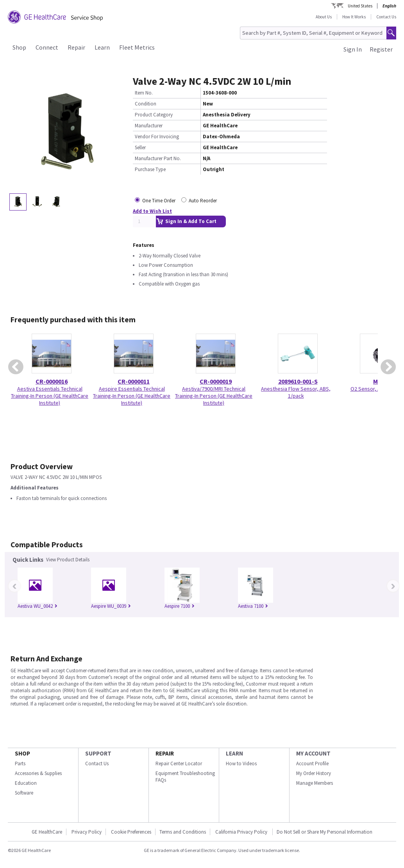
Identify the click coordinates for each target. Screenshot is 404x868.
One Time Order (159, 201)
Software (24, 793)
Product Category (154, 115)
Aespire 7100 (180, 606)
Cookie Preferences (131, 832)
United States (360, 6)
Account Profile (312, 764)
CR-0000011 (134, 381)
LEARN (234, 753)
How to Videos (241, 764)
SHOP (22, 753)
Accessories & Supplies (38, 773)
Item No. (144, 93)
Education (26, 783)
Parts (20, 764)
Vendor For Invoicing (157, 137)
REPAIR (165, 753)
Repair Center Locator (179, 764)
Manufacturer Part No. (158, 158)
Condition (146, 104)
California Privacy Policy (242, 832)
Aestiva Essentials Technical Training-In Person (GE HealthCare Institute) (50, 396)
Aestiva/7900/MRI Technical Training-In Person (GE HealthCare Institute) (214, 396)
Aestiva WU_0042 (38, 606)
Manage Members (315, 783)
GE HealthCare (47, 832)
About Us (324, 17)
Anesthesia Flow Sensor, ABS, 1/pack (296, 392)
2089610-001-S (298, 381)
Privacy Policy (87, 832)
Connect (47, 47)
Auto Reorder (203, 201)
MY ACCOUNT (313, 753)
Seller (140, 147)
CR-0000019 (216, 381)
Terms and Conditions (183, 832)
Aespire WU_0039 (111, 606)
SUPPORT (98, 753)
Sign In (353, 49)
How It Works (354, 17)
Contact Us (386, 17)
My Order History (314, 773)
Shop (19, 47)
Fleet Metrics (137, 47)
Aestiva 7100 (253, 606)
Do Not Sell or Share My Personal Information (324, 832)
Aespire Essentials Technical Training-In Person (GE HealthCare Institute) (132, 396)
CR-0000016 (52, 381)
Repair (76, 47)
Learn (102, 47)
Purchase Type (150, 169)
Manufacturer (149, 126)
